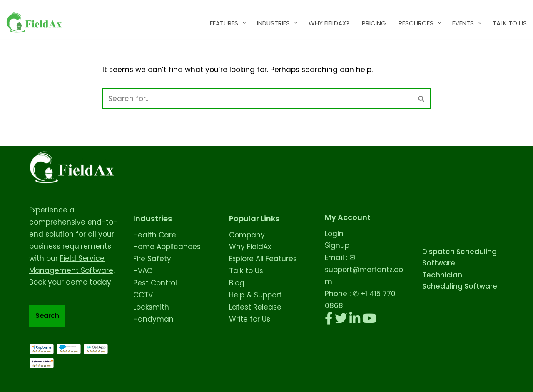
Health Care (155, 235)
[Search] (257, 99)
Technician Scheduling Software (460, 281)
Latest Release (255, 307)
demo (77, 282)
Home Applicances (167, 247)
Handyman (153, 319)
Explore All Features (263, 259)
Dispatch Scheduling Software (460, 257)
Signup (337, 245)
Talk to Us (246, 271)
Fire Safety (152, 259)
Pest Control (155, 283)
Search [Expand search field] (47, 316)
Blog (237, 283)
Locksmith (151, 307)
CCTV (143, 295)
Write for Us (250, 319)
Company (247, 235)
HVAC (143, 271)
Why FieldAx (250, 247)
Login (334, 234)
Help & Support (255, 295)
